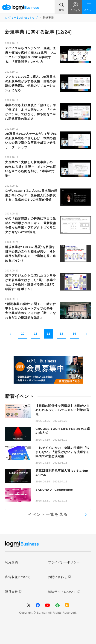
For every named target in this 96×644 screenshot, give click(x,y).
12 (48, 334)
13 (61, 334)
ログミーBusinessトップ (21, 18)
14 (74, 334)
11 (35, 334)
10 (23, 334)
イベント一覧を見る (48, 514)
